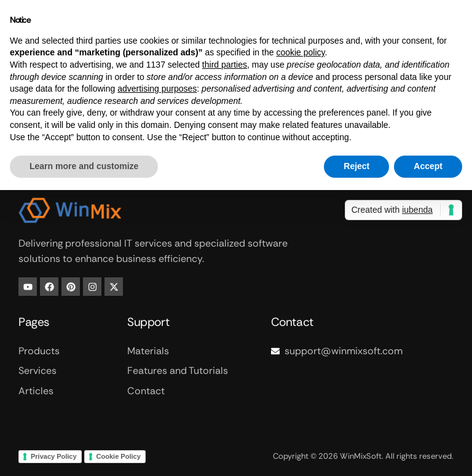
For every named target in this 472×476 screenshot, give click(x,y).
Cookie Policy (119, 456)
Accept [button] (428, 166)
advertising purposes (157, 89)
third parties (225, 65)
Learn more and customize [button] (84, 166)
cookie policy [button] (300, 52)
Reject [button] (356, 166)
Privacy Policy (54, 456)
